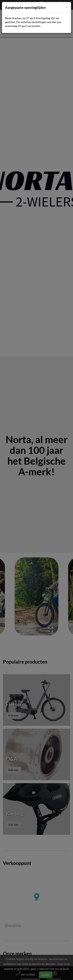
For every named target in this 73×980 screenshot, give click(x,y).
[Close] (67, 7)
